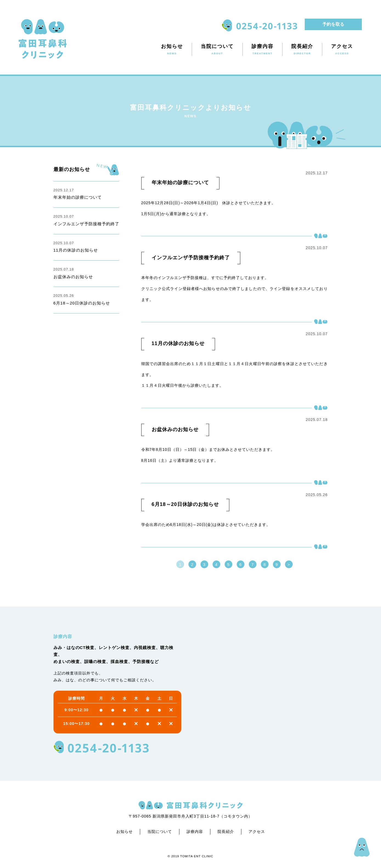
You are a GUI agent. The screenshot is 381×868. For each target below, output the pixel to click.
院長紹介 (226, 832)
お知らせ (125, 832)
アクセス (257, 832)
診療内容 (195, 832)
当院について (160, 832)
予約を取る (333, 24)
